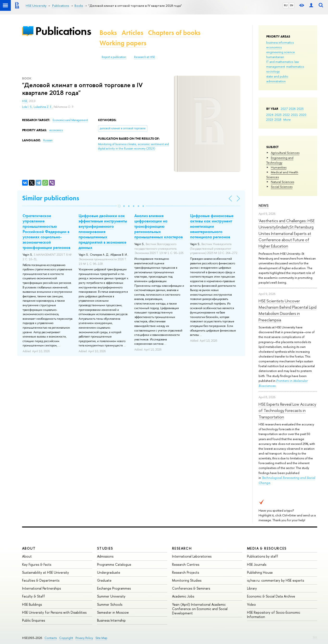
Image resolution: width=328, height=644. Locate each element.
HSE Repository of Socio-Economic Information (274, 615)
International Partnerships (41, 588)
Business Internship (111, 620)
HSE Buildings (32, 604)
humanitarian (275, 57)
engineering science (281, 52)
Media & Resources (267, 548)
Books (108, 33)
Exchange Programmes (114, 588)
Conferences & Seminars (191, 588)
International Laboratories (192, 556)
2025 (300, 109)
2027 (284, 109)
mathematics (295, 66)
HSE (25, 101)
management (276, 66)
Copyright (66, 638)
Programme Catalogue (114, 564)
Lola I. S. (27, 107)
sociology (273, 71)
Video (251, 604)
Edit (315, 637)
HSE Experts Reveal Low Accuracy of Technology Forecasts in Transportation (287, 410)
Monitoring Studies (187, 580)
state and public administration (277, 79)
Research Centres (186, 564)
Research (182, 548)
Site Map (101, 638)
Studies (105, 548)
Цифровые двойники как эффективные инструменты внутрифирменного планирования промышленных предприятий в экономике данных (103, 232)
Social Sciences (282, 187)
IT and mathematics (280, 62)
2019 (270, 119)
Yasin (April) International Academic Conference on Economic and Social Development (200, 609)
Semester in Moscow (113, 612)
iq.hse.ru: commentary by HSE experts (275, 580)
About (29, 548)
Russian (48, 140)
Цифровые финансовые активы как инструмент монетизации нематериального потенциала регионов (212, 226)
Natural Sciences (282, 182)
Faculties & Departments (41, 580)
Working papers (123, 43)
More (287, 119)
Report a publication (114, 57)
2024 (270, 115)
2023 (278, 115)
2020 (303, 115)
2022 (286, 115)
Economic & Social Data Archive (271, 596)
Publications (63, 31)
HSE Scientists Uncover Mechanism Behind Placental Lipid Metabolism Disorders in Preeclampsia (288, 310)
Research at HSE (145, 57)
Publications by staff (263, 556)
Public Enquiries (34, 620)
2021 (294, 115)
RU (286, 5)
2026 (292, 109)
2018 (278, 119)
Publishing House (260, 572)
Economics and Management (70, 120)
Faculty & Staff (34, 596)
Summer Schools (110, 604)
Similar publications (51, 198)
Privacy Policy (84, 638)
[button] (119, 206)
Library (252, 588)
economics (274, 47)
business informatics (280, 42)
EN (292, 5)
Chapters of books (174, 33)
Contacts (51, 638)
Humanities (279, 167)
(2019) (133, 146)
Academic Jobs (183, 596)
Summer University (111, 596)
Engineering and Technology (280, 160)
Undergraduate (109, 572)
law (297, 62)
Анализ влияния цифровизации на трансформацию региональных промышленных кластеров (159, 226)
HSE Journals (257, 564)
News (264, 205)
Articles (132, 33)
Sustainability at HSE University (46, 572)
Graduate (104, 580)
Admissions (105, 556)
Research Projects (186, 572)
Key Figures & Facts (37, 564)
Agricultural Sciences (285, 153)
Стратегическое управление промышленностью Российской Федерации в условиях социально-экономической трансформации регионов (46, 232)
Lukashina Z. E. (43, 107)
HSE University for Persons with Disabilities (54, 612)
